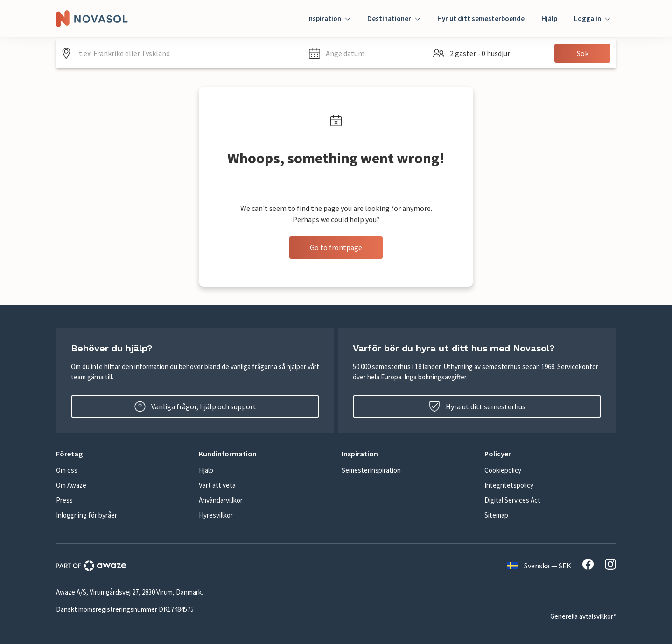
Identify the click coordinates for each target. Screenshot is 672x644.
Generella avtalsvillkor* (583, 616)
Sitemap (496, 515)
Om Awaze (71, 485)
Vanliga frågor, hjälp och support (195, 406)
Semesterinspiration (371, 470)
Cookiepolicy (503, 470)
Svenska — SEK (539, 566)
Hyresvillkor (216, 515)
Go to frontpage (336, 247)
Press (64, 500)
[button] (365, 53)
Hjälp (549, 18)
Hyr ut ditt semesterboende (481, 18)
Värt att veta (217, 485)
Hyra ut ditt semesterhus (477, 406)
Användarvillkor (221, 500)
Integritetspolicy (509, 485)
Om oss (67, 470)
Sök (583, 53)
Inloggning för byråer (87, 515)
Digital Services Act (512, 500)
